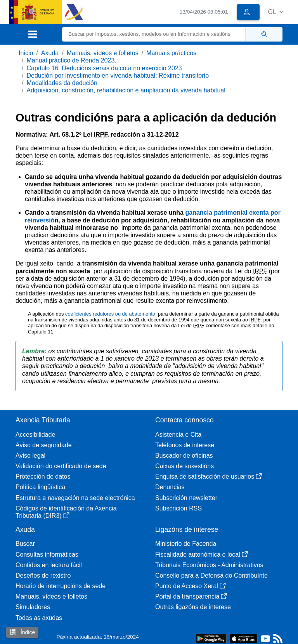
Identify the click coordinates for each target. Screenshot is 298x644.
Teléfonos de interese (185, 445)
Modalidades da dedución (62, 83)
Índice (22, 632)
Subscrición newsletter (186, 498)
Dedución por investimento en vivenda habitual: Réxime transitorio (118, 76)
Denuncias (170, 487)
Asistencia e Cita (178, 435)
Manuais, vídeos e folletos (103, 53)
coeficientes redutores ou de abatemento (111, 314)
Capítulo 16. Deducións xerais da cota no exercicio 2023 (104, 68)
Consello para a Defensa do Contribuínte (211, 575)
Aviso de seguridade (44, 445)
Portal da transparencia (191, 596)
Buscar (25, 544)
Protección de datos (43, 476)
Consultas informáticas (47, 555)
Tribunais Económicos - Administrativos (209, 565)
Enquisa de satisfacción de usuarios (209, 476)
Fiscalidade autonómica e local (202, 555)
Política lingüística (40, 487)
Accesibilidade (35, 435)
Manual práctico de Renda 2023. (71, 60)
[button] (276, 12)
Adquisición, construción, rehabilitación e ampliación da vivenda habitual (126, 90)
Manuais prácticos (171, 53)
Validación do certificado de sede (61, 466)
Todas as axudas (39, 618)
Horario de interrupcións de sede (61, 586)
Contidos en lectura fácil (49, 565)
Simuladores (33, 607)
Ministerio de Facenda (186, 544)
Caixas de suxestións (185, 466)
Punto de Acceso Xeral (191, 586)
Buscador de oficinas (184, 456)
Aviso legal (30, 456)
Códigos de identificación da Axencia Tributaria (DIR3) (66, 512)
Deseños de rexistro (43, 575)
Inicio (26, 53)
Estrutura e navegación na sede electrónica (75, 498)
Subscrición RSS (178, 508)
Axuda (50, 53)
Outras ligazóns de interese (193, 607)
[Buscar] (154, 34)
